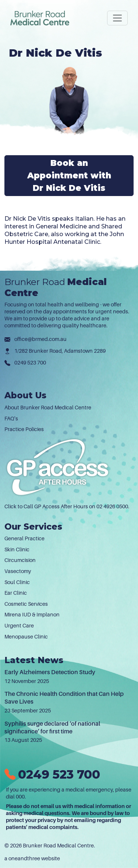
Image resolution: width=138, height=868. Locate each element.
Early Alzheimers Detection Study (50, 672)
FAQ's (11, 419)
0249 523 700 (30, 363)
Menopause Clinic (26, 637)
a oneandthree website (32, 858)
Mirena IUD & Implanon (32, 615)
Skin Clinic (17, 549)
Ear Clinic (16, 593)
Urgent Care (19, 626)
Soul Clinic (17, 582)
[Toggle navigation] (117, 18)
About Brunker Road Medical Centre (48, 408)
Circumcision (20, 560)
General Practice (24, 538)
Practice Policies (24, 429)
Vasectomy (18, 571)
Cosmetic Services (26, 604)
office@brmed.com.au (40, 339)
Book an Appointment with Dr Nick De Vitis (69, 175)
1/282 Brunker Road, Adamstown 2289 (60, 351)
